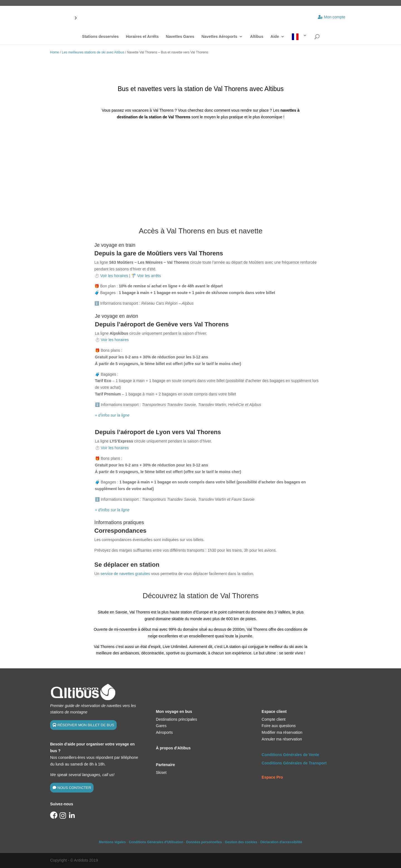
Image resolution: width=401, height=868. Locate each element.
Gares (161, 726)
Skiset (161, 772)
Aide (275, 37)
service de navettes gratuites (125, 574)
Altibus (257, 37)
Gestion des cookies (241, 842)
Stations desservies (101, 37)
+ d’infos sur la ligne (112, 415)
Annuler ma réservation (282, 739)
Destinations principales (177, 719)
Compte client (274, 719)
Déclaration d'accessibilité (281, 842)
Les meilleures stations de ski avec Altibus (93, 52)
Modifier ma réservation (282, 732)
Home (55, 52)
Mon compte (332, 17)
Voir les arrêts (149, 276)
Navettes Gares (180, 37)
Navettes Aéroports (219, 37)
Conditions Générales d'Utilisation (156, 842)
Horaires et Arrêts (142, 37)
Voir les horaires (114, 276)
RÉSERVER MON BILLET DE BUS (86, 725)
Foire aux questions (279, 726)
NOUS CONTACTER (74, 788)
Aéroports (164, 732)
